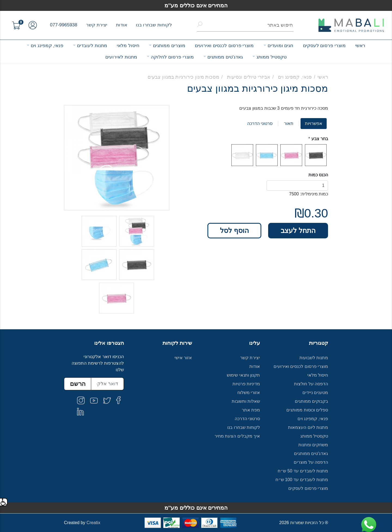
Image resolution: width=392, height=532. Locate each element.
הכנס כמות (318, 175)
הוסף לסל (234, 230)
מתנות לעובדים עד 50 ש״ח (303, 471)
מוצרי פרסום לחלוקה (172, 57)
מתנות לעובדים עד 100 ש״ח (302, 480)
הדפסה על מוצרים (311, 462)
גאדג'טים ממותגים (225, 57)
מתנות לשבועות (314, 358)
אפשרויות (314, 123)
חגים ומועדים (281, 46)
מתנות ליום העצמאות (308, 427)
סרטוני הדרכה (260, 123)
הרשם (78, 384)
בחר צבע (320, 139)
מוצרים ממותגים (169, 46)
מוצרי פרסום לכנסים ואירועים (224, 46)
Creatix (94, 523)
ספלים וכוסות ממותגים (307, 410)
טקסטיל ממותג (272, 57)
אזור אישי (183, 358)
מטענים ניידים (315, 393)
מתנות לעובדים (92, 46)
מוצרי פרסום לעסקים (324, 46)
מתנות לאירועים (121, 57)
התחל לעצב (298, 230)
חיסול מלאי (128, 46)
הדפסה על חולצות (311, 384)
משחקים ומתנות (313, 445)
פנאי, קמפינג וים (47, 46)
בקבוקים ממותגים (311, 401)
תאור (289, 123)
